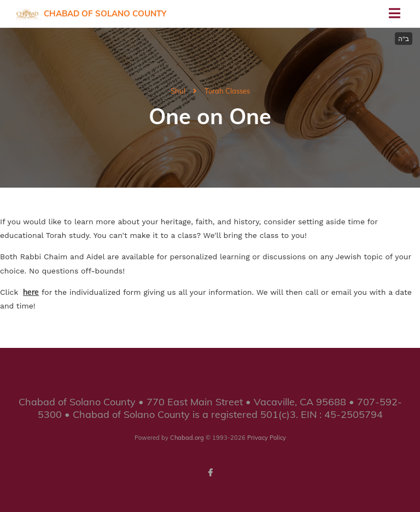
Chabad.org (187, 438)
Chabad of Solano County (105, 13)
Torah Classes (227, 91)
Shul (178, 91)
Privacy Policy (267, 438)
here (31, 292)
